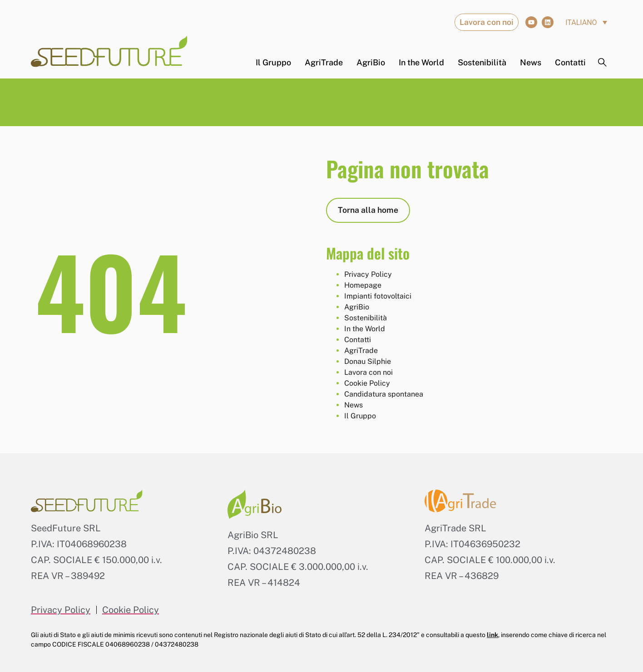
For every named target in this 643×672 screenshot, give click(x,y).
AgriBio (371, 63)
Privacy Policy (368, 274)
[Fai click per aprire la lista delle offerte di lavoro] (487, 22)
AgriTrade (324, 63)
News (531, 63)
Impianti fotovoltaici (378, 296)
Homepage (363, 285)
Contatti (570, 63)
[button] (586, 22)
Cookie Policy (367, 383)
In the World (421, 63)
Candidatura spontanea (384, 394)
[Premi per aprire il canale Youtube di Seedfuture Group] (531, 22)
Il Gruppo (273, 63)
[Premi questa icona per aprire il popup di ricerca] (603, 63)
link (492, 635)
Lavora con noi (368, 372)
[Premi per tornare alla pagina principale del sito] (109, 51)
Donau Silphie (368, 361)
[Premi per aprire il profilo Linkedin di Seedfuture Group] (548, 22)
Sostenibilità (482, 63)
